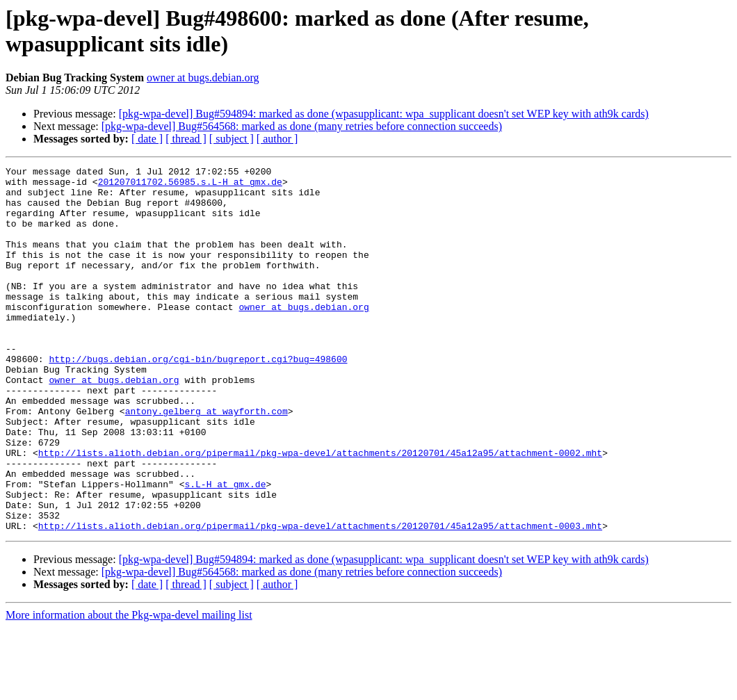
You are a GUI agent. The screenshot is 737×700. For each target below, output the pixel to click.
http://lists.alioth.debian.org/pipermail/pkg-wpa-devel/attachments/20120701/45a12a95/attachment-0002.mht (320, 511)
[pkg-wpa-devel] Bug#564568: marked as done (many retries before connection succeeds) (302, 126)
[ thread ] (186, 139)
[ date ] (147, 139)
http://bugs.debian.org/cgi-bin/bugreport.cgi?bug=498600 (198, 398)
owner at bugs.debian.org (203, 78)
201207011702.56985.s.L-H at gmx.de (190, 186)
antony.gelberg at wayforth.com (206, 461)
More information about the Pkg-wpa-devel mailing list (129, 688)
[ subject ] (232, 139)
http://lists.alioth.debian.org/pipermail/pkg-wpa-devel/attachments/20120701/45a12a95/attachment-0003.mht (320, 599)
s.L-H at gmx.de (225, 548)
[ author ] (277, 139)
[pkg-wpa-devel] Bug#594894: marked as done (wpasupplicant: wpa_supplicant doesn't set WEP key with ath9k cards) (384, 114)
